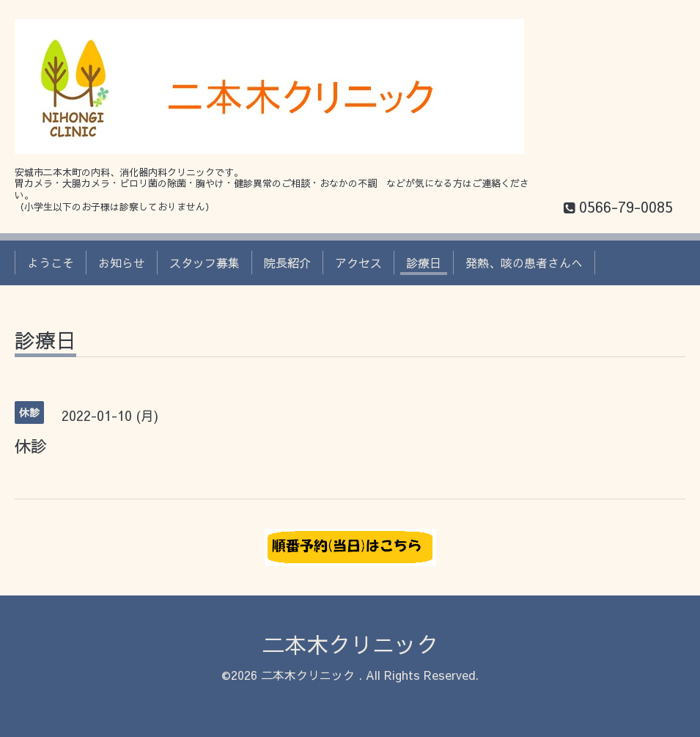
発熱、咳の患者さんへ (524, 263)
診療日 (424, 263)
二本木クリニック (350, 644)
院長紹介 (287, 263)
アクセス (358, 263)
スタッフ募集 (205, 263)
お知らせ (122, 263)
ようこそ (51, 263)
